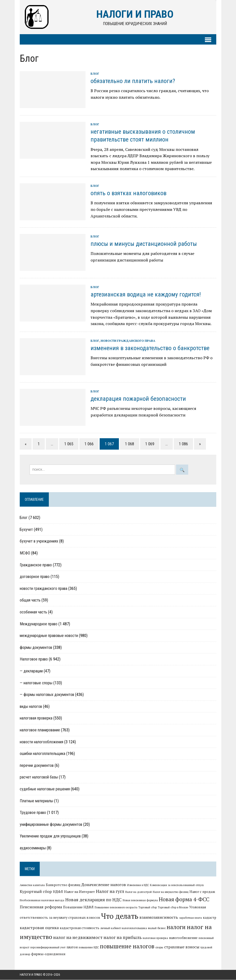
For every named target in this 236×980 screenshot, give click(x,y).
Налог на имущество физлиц (171, 892)
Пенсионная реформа (41, 907)
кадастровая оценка (39, 928)
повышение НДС (89, 948)
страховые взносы (182, 947)
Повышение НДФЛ (78, 907)
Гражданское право (36, 565)
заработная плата (190, 918)
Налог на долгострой (138, 892)
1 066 (89, 444)
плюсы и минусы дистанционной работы (144, 244)
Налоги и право (31, 975)
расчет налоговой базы (39, 777)
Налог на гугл (110, 892)
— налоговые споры (36, 683)
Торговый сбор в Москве (173, 907)
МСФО (25, 553)
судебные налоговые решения (45, 789)
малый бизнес (157, 928)
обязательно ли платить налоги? (133, 81)
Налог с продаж (202, 892)
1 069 (150, 444)
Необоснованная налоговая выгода (42, 900)
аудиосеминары (33, 848)
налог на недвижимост (78, 937)
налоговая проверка (36, 718)
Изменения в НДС (138, 885)
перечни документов (37, 765)
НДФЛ (58, 892)
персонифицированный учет (48, 948)
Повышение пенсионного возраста (116, 907)
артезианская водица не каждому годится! (146, 295)
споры (159, 948)
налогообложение (183, 938)
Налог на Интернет (79, 892)
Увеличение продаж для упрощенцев (50, 836)
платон (72, 947)
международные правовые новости (49, 636)
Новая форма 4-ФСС (184, 899)
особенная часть (33, 612)
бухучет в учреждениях (39, 541)
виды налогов (31, 706)
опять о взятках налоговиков (128, 193)
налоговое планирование (40, 730)
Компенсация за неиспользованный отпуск (177, 885)
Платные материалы (36, 801)
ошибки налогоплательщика (42, 754)
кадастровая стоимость (80, 928)
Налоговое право (34, 659)
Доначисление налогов (104, 885)
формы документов (36, 647)
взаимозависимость (159, 917)
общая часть (30, 600)
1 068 (130, 444)
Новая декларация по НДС (93, 900)
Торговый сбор (148, 907)
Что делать (120, 916)
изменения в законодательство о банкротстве (150, 348)
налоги (176, 927)
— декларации (31, 671)
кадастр (210, 918)
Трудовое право (33, 813)
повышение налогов (127, 946)
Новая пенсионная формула (140, 900)
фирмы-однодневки (48, 954)
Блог (95, 74)
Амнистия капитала (32, 885)
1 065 (69, 444)
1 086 (183, 444)
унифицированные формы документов (51, 824)
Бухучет (26, 530)
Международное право (39, 624)
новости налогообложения (41, 742)
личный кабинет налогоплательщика (124, 928)
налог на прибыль (123, 937)
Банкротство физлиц (63, 885)
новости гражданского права (128, 341)
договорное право (35, 577)
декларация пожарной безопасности (138, 399)
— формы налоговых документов (47, 695)
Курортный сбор (36, 892)
